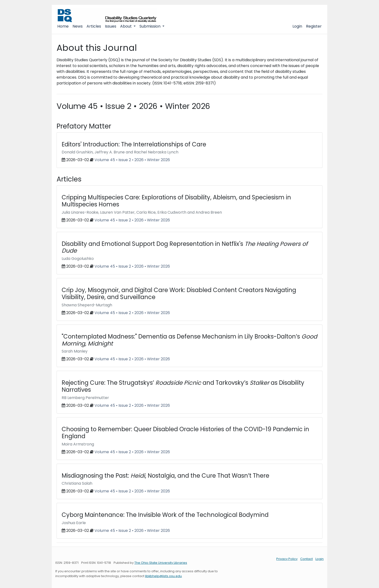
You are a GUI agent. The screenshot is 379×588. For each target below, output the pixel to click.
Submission (150, 26)
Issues (111, 26)
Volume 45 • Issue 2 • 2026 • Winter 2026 (132, 160)
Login (297, 26)
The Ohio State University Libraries (161, 563)
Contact (306, 559)
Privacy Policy (287, 559)
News (78, 26)
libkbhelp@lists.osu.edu (163, 576)
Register (314, 26)
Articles (94, 26)
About (126, 26)
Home (63, 26)
